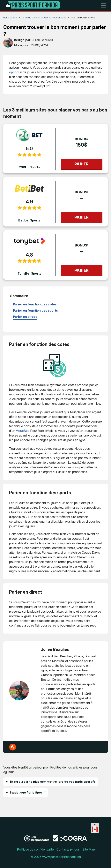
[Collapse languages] (95, 825)
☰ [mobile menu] (103, 6)
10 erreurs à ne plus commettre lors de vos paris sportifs (53, 782)
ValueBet (22, 431)
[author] (8, 43)
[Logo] (33, 6)
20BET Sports (29, 167)
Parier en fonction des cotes (35, 304)
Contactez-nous (68, 849)
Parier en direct (25, 317)
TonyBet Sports (29, 273)
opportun (16, 72)
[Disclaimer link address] (70, 840)
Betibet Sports (30, 220)
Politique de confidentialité (35, 849)
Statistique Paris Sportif (28, 792)
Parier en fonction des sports (35, 310)
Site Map (89, 849)
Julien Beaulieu (55, 649)
